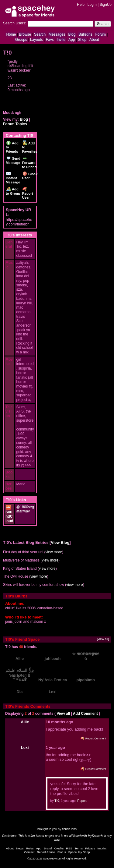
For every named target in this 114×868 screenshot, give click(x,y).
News (20, 848)
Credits (59, 848)
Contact (29, 852)
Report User (28, 193)
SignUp (106, 5)
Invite (61, 40)
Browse (25, 34)
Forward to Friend (29, 163)
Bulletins (85, 34)
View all (63, 714)
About (94, 40)
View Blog (60, 542)
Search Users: (15, 23)
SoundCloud (9, 514)
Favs (50, 40)
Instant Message (13, 178)
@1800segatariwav (25, 509)
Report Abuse (46, 852)
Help (81, 5)
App (72, 40)
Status (62, 852)
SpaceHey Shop (79, 852)
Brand (48, 848)
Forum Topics (15, 124)
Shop (82, 40)
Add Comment (85, 714)
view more (54, 552)
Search (103, 24)
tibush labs (69, 829)
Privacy (90, 848)
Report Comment (93, 739)
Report (82, 801)
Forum (100, 34)
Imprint (102, 848)
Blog (72, 34)
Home (11, 34)
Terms (79, 848)
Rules (30, 848)
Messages (57, 34)
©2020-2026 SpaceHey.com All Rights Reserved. (57, 859)
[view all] (103, 639)
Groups (21, 40)
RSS (69, 848)
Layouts (36, 40)
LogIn (92, 5)
